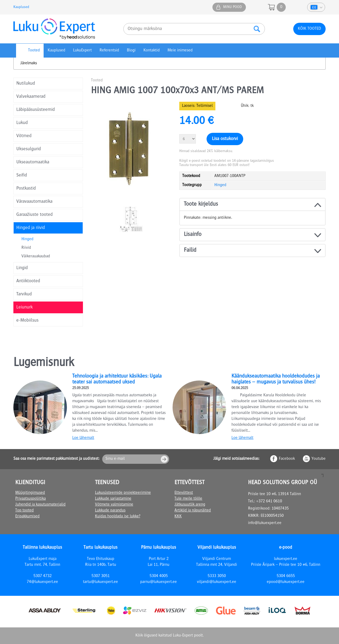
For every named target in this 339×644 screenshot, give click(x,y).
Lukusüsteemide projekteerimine (123, 493)
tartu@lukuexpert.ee (100, 582)
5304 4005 (159, 576)
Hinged (27, 239)
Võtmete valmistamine (114, 505)
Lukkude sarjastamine (113, 499)
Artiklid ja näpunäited (193, 511)
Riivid (26, 248)
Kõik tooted (309, 29)
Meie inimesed (180, 51)
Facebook (287, 459)
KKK (178, 517)
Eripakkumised (27, 517)
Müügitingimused (30, 493)
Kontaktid (152, 51)
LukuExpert (82, 51)
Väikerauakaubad (36, 257)
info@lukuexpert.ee (265, 523)
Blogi (131, 51)
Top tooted (24, 511)
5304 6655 (286, 576)
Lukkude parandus (110, 511)
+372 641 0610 (269, 502)
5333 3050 (217, 576)
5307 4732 (43, 576)
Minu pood (233, 7)
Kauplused (21, 7)
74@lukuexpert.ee (42, 582)
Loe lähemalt (83, 438)
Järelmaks (29, 63)
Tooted (34, 51)
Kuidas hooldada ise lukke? (118, 517)
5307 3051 (101, 576)
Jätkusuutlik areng (190, 505)
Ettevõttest (184, 493)
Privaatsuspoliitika (31, 499)
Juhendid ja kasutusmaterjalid (40, 505)
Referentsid (109, 51)
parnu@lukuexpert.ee (159, 582)
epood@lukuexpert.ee (286, 582)
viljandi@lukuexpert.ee (217, 582)
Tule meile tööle (188, 499)
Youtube (319, 459)
